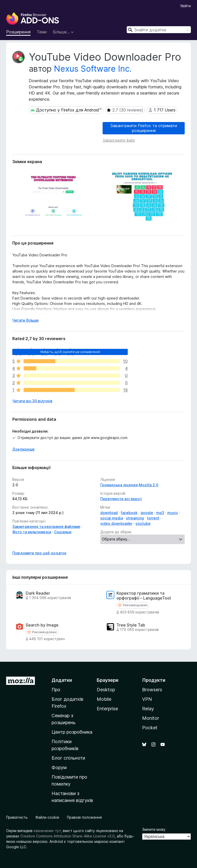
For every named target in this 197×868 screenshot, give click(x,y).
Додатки (62, 680)
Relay (148, 709)
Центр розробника (72, 732)
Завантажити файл (119, 140)
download (109, 513)
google (147, 513)
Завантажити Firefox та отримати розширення (144, 128)
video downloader (116, 523)
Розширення (18, 32)
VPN (147, 699)
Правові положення (84, 817)
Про (56, 690)
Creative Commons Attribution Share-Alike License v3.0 (67, 836)
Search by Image (42, 625)
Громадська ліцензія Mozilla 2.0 (129, 485)
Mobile (104, 699)
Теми (42, 32)
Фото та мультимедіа (32, 532)
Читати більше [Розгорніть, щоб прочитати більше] (26, 320)
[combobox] (159, 30)
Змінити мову (154, 829)
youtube (143, 523)
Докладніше (23, 449)
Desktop (106, 690)
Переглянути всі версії (121, 499)
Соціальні (63, 532)
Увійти (185, 6)
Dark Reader (38, 593)
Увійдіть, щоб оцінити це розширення (70, 352)
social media (112, 518)
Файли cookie (47, 817)
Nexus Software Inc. (93, 69)
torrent (153, 518)
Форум (59, 767)
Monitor (151, 718)
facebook (129, 513)
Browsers (152, 690)
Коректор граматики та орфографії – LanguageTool (144, 596)
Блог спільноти (68, 758)
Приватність (17, 817)
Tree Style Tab (131, 625)
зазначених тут (47, 831)
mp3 (160, 513)
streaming (135, 518)
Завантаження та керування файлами (46, 526)
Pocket (150, 728)
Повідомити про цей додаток (39, 553)
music (173, 513)
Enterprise (107, 709)
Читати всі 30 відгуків (32, 401)
